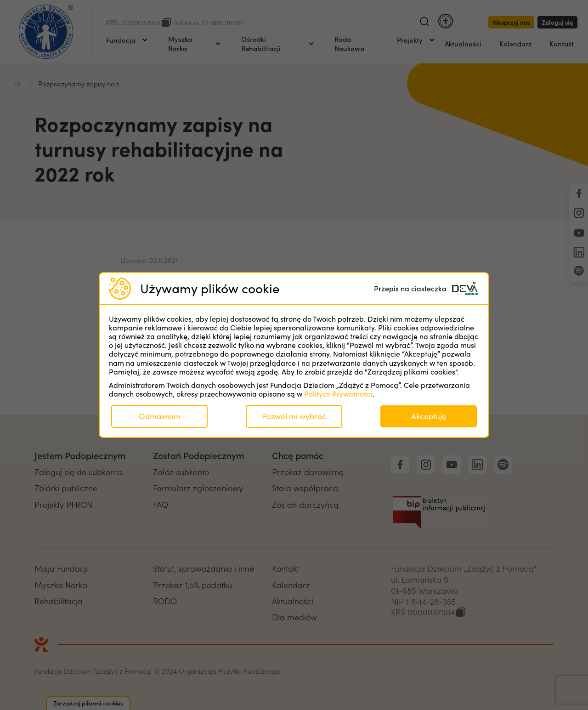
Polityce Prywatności (338, 394)
